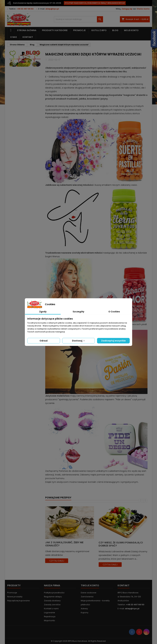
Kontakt (28, 37)
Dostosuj (79, 341)
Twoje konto (90, 585)
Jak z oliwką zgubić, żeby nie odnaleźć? (64, 544)
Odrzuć (44, 341)
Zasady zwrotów (52, 605)
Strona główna (27, 30)
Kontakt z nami (51, 609)
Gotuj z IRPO (99, 30)
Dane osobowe (89, 593)
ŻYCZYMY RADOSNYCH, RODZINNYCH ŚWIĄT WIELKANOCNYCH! (95, 3)
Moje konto (131, 30)
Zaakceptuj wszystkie (113, 341)
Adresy (84, 609)
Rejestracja (50, 617)
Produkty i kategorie (55, 30)
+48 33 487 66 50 (25, 9)
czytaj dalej (57, 561)
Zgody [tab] (43, 312)
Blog (115, 30)
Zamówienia (87, 597)
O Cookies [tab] (114, 312)
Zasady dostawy (52, 601)
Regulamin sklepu (53, 597)
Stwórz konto (143, 9)
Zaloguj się (127, 9)
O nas (13, 37)
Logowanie (50, 613)
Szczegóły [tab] (78, 312)
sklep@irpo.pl (52, 9)
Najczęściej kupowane (18, 601)
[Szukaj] (78, 19)
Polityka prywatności (54, 593)
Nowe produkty (15, 597)
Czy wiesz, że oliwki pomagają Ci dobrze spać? (121, 544)
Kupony (85, 613)
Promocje (79, 30)
